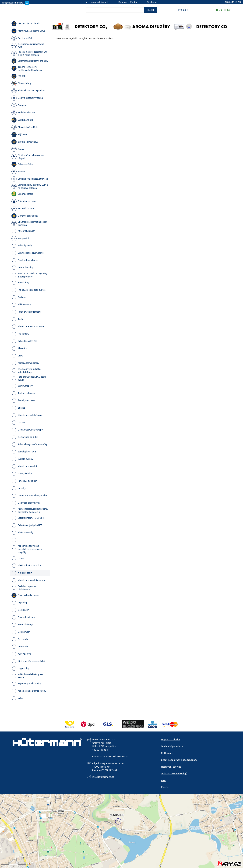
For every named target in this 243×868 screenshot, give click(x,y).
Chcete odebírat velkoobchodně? (179, 760)
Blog (164, 780)
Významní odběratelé (97, 2)
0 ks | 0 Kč (223, 10)
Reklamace (167, 753)
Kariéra (165, 787)
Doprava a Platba (128, 2)
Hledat (151, 10)
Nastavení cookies (171, 767)
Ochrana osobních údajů (174, 774)
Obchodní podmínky (172, 746)
